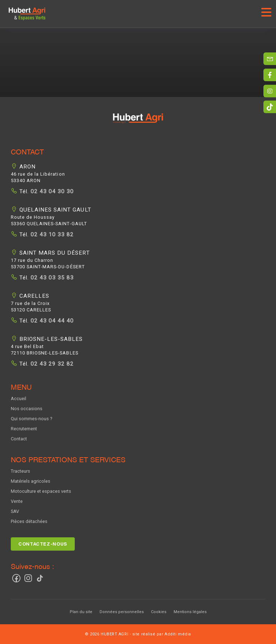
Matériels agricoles (31, 481)
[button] (138, 123)
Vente (17, 501)
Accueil (19, 399)
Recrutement (24, 429)
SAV (15, 511)
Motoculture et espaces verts (41, 491)
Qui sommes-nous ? (31, 419)
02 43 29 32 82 (51, 364)
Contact (19, 439)
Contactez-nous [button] (43, 544)
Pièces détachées (29, 521)
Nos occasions (27, 409)
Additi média (178, 634)
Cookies (159, 612)
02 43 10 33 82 (51, 235)
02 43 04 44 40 (51, 321)
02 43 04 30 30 (51, 191)
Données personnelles (122, 612)
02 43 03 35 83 (51, 278)
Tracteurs (20, 471)
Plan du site (81, 612)
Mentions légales (190, 612)
